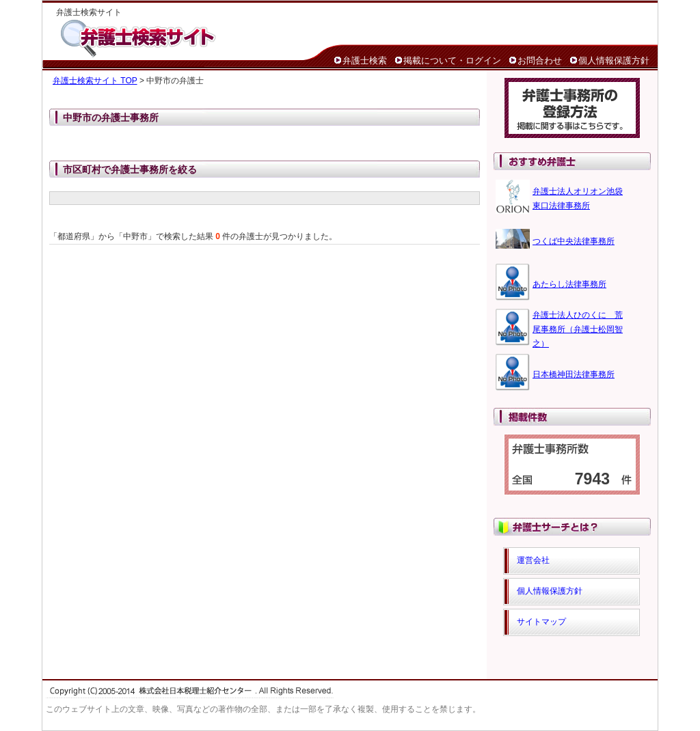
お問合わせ (540, 60)
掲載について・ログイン (452, 60)
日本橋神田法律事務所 (574, 374)
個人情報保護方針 (614, 60)
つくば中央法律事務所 (574, 241)
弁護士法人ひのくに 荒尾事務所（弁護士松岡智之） (578, 329)
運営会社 (533, 560)
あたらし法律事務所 (569, 284)
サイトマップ (541, 622)
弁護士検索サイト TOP (95, 81)
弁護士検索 (365, 60)
